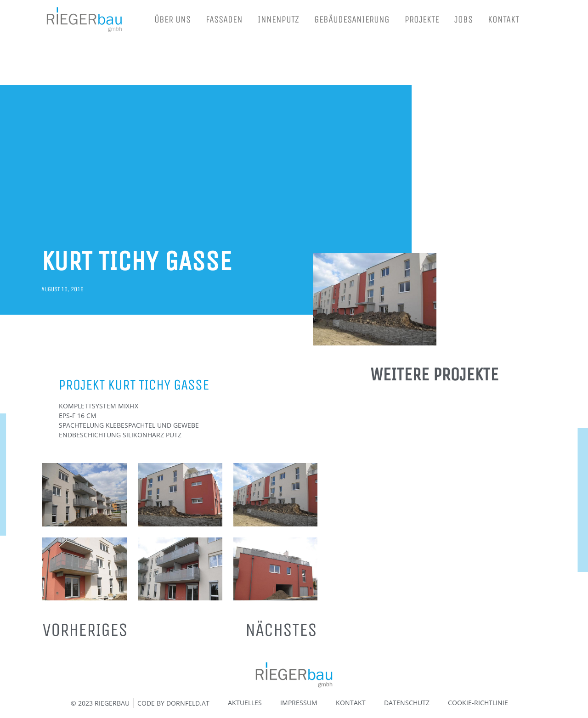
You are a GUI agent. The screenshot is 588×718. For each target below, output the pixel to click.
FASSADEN (224, 20)
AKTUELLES (245, 703)
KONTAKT (503, 20)
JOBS (464, 20)
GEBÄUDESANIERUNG (352, 20)
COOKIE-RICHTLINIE (478, 703)
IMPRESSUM (299, 703)
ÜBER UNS (172, 20)
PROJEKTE (422, 20)
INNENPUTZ (278, 20)
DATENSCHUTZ (407, 703)
